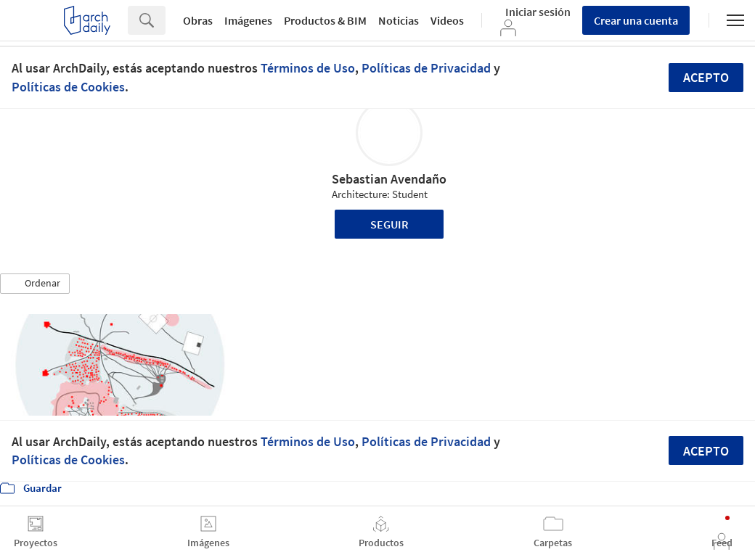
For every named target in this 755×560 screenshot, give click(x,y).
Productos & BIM (325, 20)
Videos (447, 20)
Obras (198, 20)
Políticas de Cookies (68, 87)
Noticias (399, 20)
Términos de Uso (308, 68)
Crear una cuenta (636, 20)
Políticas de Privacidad (426, 68)
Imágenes (248, 20)
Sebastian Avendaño (389, 179)
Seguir (389, 224)
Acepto (706, 77)
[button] (35, 284)
